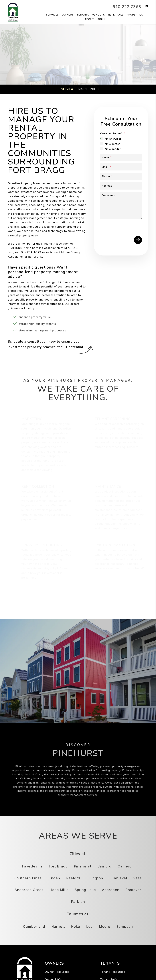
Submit (138, 240)
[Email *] (121, 167)
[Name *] (121, 157)
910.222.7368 (125, 7)
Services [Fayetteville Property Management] (52, 15)
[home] (13, 12)
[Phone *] (121, 176)
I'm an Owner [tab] (113, 139)
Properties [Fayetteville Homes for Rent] (135, 15)
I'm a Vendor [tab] (113, 149)
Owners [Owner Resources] (68, 15)
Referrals (116, 15)
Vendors (99, 15)
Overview (66, 89)
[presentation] (124, 227)
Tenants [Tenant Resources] (83, 15)
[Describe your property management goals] (121, 205)
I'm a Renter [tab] (112, 144)
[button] (145, 7)
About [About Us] (89, 19)
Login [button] (101, 19)
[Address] (121, 186)
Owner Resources (57, 972)
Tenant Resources (113, 972)
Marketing (87, 89)
